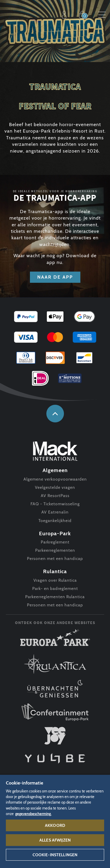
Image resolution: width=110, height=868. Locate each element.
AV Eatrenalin (55, 512)
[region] (55, 821)
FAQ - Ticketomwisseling (55, 504)
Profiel (66, 15)
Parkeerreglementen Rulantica (55, 597)
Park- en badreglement (55, 588)
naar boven (55, 414)
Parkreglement (55, 542)
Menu (102, 15)
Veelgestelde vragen (55, 487)
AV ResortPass (55, 496)
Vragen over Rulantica (55, 580)
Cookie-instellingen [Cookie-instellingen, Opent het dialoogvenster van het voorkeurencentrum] (55, 855)
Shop (84, 15)
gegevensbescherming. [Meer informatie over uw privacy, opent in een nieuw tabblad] (33, 814)
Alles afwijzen (55, 840)
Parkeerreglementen (55, 550)
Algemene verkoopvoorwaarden (55, 479)
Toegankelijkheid (55, 521)
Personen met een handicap (55, 558)
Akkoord (55, 825)
